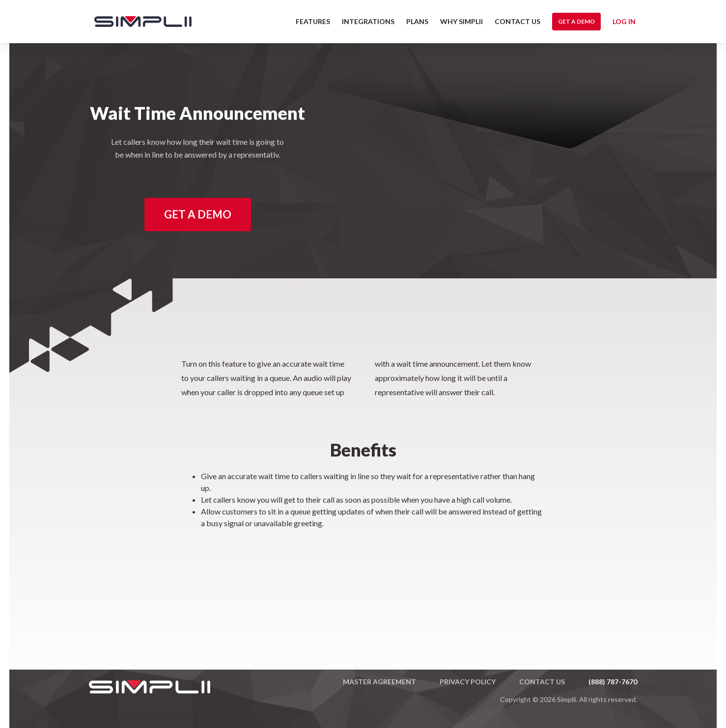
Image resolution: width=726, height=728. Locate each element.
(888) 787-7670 (613, 682)
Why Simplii (461, 21)
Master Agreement (379, 682)
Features (313, 21)
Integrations (368, 21)
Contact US (517, 21)
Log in (624, 21)
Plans (417, 21)
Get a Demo (576, 21)
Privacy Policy (468, 682)
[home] (138, 22)
